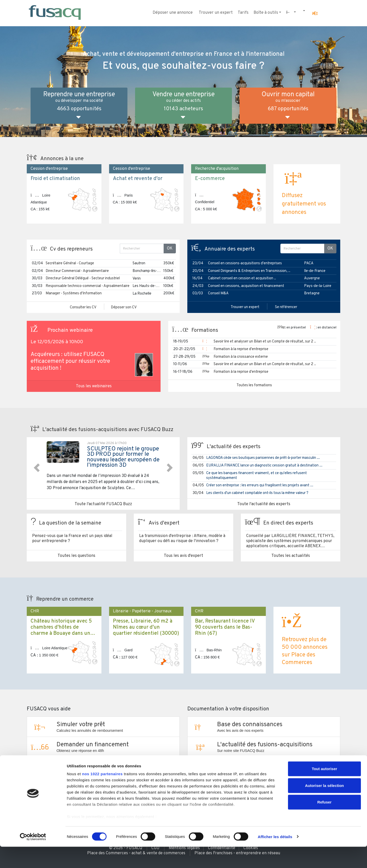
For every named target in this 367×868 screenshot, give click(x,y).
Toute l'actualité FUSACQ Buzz (103, 504)
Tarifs (243, 13)
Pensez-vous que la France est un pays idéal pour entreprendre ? (72, 539)
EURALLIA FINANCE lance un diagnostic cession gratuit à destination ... (264, 466)
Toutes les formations (254, 385)
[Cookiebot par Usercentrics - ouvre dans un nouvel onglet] (33, 858)
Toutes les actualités (291, 556)
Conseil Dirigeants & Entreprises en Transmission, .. (249, 271)
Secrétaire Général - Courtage (70, 263)
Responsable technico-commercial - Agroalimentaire (88, 286)
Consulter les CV (83, 307)
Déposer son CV (124, 307)
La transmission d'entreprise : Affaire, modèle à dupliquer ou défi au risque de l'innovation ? (182, 539)
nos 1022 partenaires (102, 795)
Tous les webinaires (94, 386)
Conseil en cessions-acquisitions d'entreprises (245, 263)
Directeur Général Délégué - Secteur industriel (83, 278)
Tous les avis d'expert (183, 556)
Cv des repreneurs (71, 249)
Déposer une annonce (173, 13)
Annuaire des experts (230, 249)
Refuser (324, 824)
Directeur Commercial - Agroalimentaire (77, 271)
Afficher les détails (275, 858)
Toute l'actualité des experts (264, 504)
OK (170, 249)
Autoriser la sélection (325, 807)
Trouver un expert (216, 13)
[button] (315, 13)
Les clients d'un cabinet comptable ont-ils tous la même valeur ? (257, 493)
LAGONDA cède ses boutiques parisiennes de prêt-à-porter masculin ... (263, 458)
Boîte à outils (266, 13)
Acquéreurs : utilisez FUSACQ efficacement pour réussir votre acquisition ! (70, 361)
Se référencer (286, 307)
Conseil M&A (218, 293)
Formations (205, 330)
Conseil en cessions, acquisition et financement (246, 286)
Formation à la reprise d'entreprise (241, 349)
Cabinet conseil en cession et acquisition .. (242, 278)
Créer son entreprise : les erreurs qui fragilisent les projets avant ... (260, 485)
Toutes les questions (76, 556)
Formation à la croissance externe (241, 357)
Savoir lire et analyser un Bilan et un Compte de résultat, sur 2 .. (265, 342)
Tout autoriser (324, 790)
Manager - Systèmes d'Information (74, 293)
